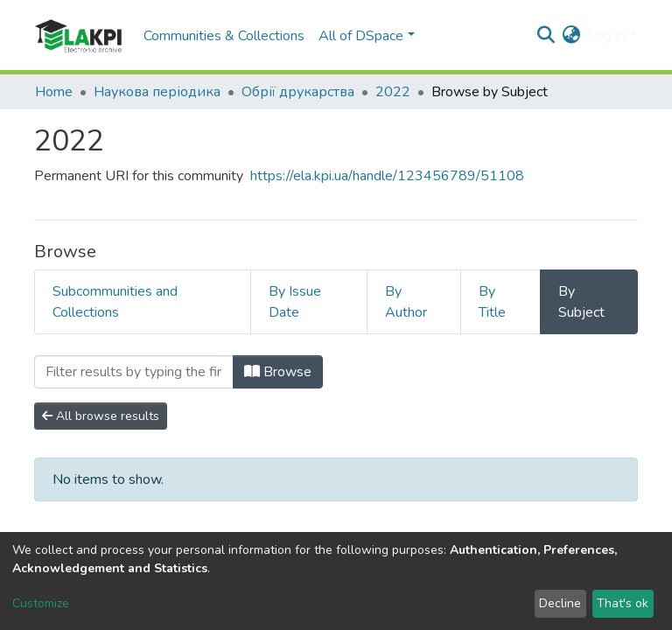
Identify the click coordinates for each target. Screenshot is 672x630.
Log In (607, 36)
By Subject (581, 302)
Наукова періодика (157, 92)
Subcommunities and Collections (115, 302)
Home (54, 92)
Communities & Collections (224, 36)
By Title (492, 302)
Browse (278, 372)
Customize (41, 603)
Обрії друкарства (298, 92)
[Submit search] (546, 36)
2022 (393, 92)
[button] (572, 36)
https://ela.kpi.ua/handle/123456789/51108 (387, 176)
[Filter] (134, 372)
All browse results (101, 416)
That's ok (623, 603)
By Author (406, 302)
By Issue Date (295, 302)
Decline (560, 603)
